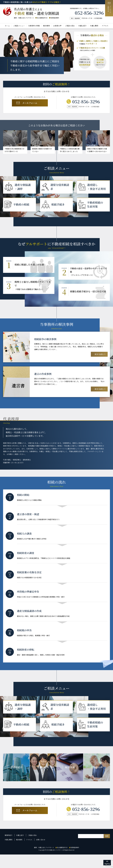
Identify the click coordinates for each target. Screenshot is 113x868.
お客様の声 (57, 26)
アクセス (105, 26)
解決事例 (46, 26)
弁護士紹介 (82, 26)
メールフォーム (29, 103)
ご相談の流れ (70, 26)
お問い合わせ (40, 853)
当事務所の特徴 (34, 26)
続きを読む (99, 356)
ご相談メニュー (19, 26)
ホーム (7, 26)
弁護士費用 (94, 26)
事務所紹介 (9, 850)
